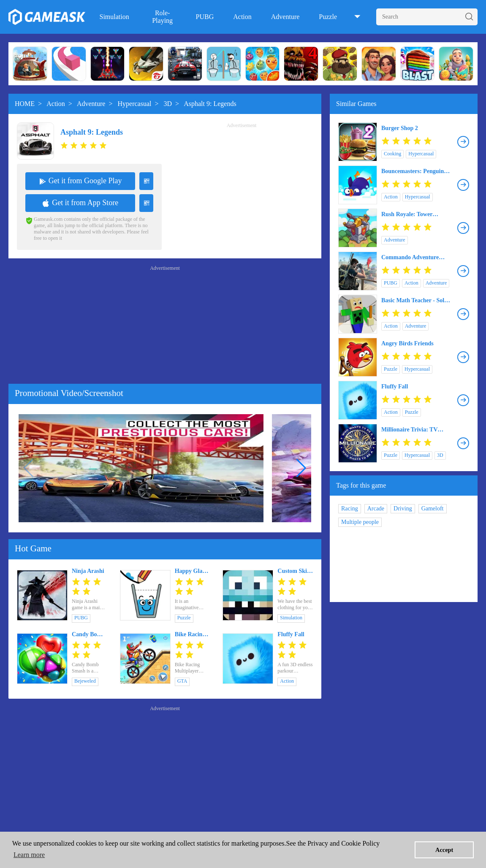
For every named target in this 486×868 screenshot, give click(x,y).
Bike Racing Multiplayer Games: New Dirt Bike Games (191, 635)
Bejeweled (85, 681)
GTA (182, 681)
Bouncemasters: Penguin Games (413, 171)
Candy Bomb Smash (88, 635)
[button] (301, 468)
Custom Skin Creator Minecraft (294, 571)
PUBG (205, 17)
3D (168, 104)
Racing (350, 509)
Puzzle (328, 17)
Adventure (285, 17)
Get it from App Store (80, 203)
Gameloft (433, 509)
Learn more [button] (29, 855)
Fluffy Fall (291, 634)
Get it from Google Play (80, 181)
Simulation (114, 17)
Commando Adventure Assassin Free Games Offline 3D (410, 258)
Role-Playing (162, 17)
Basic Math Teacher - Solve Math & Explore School (415, 301)
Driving (403, 509)
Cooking (392, 154)
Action (242, 17)
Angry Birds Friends (407, 343)
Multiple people (360, 522)
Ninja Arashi (88, 571)
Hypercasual (135, 104)
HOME (25, 104)
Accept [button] (444, 850)
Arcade (376, 509)
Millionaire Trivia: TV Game (409, 430)
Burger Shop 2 (400, 128)
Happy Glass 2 (191, 571)
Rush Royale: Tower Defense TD (407, 214)
